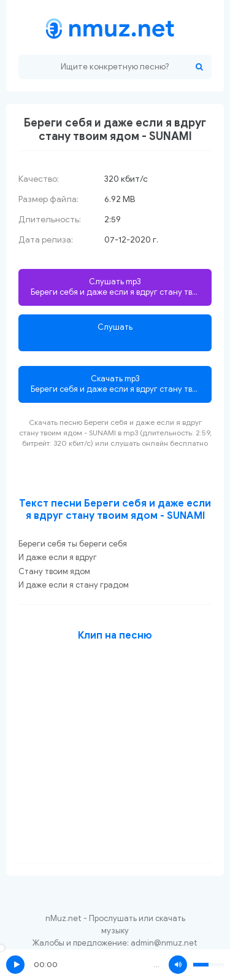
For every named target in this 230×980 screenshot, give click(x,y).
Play (15, 965)
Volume (178, 965)
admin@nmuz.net (164, 943)
